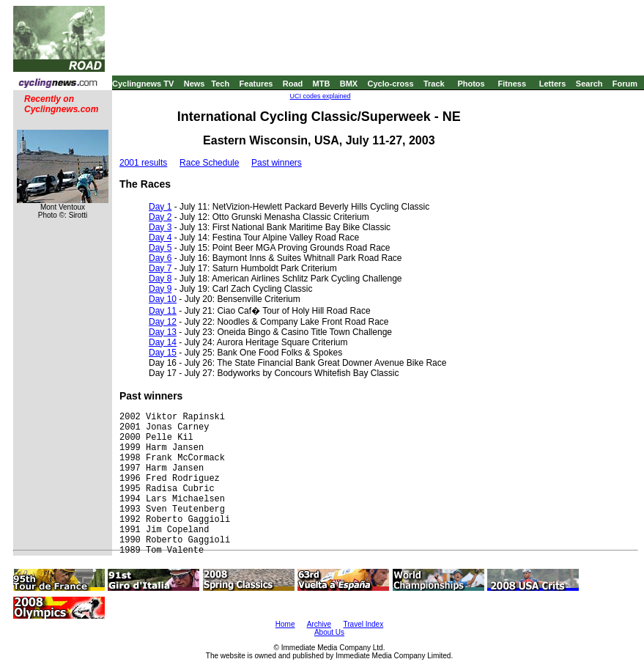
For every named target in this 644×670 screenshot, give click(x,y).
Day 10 (163, 299)
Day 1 (160, 207)
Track (434, 84)
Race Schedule (209, 163)
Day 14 (163, 342)
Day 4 (160, 238)
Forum (625, 84)
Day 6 (160, 258)
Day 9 (160, 289)
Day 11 (163, 311)
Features (256, 84)
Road (293, 84)
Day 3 (160, 227)
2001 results (143, 163)
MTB (322, 84)
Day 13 (163, 332)
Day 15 (163, 353)
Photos (471, 84)
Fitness (512, 84)
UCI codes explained (320, 96)
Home (285, 624)
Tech (220, 84)
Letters (553, 84)
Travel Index (364, 624)
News (195, 84)
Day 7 (160, 268)
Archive (319, 624)
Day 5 (160, 248)
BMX (349, 84)
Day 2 (160, 217)
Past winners (277, 163)
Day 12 (163, 322)
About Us (329, 632)
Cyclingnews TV (143, 84)
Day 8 (160, 279)
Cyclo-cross (391, 84)
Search (589, 84)
